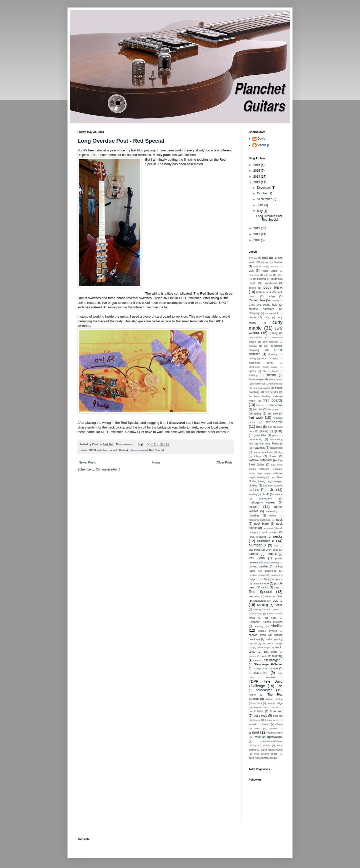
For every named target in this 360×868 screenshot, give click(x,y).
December (264, 188)
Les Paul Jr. (264, 490)
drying (275, 358)
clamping (254, 313)
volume (273, 728)
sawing (257, 609)
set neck (270, 618)
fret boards (273, 400)
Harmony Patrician (271, 443)
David (261, 139)
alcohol (278, 262)
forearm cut (259, 384)
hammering (255, 439)
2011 (257, 234)
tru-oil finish (256, 711)
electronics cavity (261, 363)
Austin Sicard (269, 271)
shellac (277, 626)
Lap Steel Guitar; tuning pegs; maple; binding (266, 481)
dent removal (270, 342)
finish (275, 371)
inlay (280, 452)
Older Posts (225, 462)
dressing (273, 354)
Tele (280, 686)
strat (275, 668)
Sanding (262, 605)
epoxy (252, 371)
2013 (257, 182)
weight (267, 745)
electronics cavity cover (263, 367)
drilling (252, 358)
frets (259, 427)
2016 (257, 165)
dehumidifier (255, 337)
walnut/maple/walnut (269, 737)
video (257, 728)
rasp (276, 588)
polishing (270, 571)
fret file (258, 409)
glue (270, 427)
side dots (267, 644)
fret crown (276, 405)
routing (277, 600)
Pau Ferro (257, 558)
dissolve (253, 346)
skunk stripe (263, 648)
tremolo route (260, 707)
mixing (273, 516)
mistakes (254, 515)
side (255, 644)
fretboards (274, 422)
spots (264, 656)
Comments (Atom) (108, 469)
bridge (271, 296)
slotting (252, 656)
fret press (273, 409)
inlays (257, 456)
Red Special (156, 450)
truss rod (276, 711)
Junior (273, 456)
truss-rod (278, 716)
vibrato (279, 724)
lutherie (279, 494)
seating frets (255, 614)
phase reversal (139, 450)
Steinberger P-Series (268, 664)
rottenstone (260, 601)
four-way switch (261, 388)
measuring (272, 511)
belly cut (268, 275)
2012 (257, 228)
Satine (279, 605)
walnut (254, 732)
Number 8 (257, 545)
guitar (275, 435)
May (260, 211)
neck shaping (257, 537)
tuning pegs (272, 720)
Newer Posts (87, 462)
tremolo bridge (275, 703)
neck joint (268, 528)
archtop (274, 266)
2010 (257, 240)
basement (254, 275)
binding (261, 279)
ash (251, 271)
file (264, 371)
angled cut (259, 266)
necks (278, 536)
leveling (253, 494)
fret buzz (261, 405)
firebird (271, 375)
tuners (256, 720)
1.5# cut (253, 258)
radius (265, 587)
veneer (266, 724)
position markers (258, 575)
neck (279, 520)
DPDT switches (98, 450)
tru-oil (275, 707)
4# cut (265, 262)
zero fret (254, 758)
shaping (259, 626)
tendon (252, 695)
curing (267, 317)
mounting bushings (259, 520)
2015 (257, 171)
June (261, 205)
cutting (273, 333)
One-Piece (272, 550)
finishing (253, 375)
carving (275, 300)
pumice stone (261, 583)
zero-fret (268, 758)
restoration (254, 596)
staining (277, 656)
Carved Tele (257, 300)
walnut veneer (275, 733)
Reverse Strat (274, 596)
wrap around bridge (265, 754)
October (263, 193)
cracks (253, 317)
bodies (252, 288)
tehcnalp (263, 145)
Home (156, 462)
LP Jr (265, 494)
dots (266, 346)
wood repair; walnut (272, 750)
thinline (269, 699)
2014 (257, 177)
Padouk (124, 450)
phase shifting (271, 563)
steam (256, 660)
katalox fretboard (260, 460)
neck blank (262, 524)
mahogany (265, 498)
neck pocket (270, 532)
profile (264, 579)
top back (257, 703)
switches (271, 677)
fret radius (255, 414)
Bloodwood (270, 283)
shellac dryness (267, 631)
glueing (264, 431)
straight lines (261, 668)
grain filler (260, 435)
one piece (255, 550)
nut (276, 546)
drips (264, 358)
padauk (113, 450)
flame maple (256, 379)
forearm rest (276, 384)
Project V (277, 579)
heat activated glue (263, 452)
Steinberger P (273, 660)
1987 (265, 258)
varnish (253, 724)
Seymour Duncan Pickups (266, 622)
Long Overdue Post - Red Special (121, 141)
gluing (278, 431)
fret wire (273, 414)
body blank (273, 287)
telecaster (264, 690)
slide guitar (270, 652)
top (281, 699)
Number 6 (266, 541)
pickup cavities (259, 566)
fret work (256, 418)
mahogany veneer (262, 502)
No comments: (125, 444)
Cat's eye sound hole (263, 305)
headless (259, 448)
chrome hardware (261, 309)
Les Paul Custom (273, 486)
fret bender (271, 392)
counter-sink (272, 313)
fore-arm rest (276, 379)
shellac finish (257, 635)
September (265, 199)
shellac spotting (274, 639)
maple (254, 507)
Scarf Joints (272, 609)
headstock (276, 448)
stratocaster (258, 673)
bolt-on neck (264, 292)
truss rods (260, 716)
